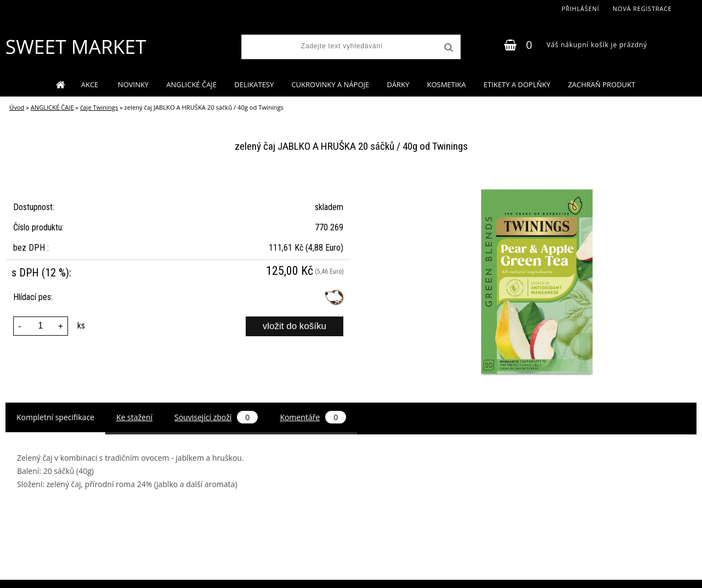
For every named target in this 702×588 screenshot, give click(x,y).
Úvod (17, 107)
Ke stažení (134, 417)
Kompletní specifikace (55, 417)
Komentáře (313, 417)
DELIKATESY (254, 84)
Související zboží (216, 417)
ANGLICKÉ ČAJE (191, 84)
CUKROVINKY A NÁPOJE (330, 84)
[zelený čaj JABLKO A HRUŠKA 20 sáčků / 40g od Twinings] (536, 181)
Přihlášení (581, 9)
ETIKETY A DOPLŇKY (517, 84)
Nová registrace (642, 9)
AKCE (91, 84)
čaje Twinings (99, 107)
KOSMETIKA (446, 84)
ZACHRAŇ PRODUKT (602, 84)
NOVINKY (133, 84)
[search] (448, 48)
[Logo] (75, 47)
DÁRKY (398, 84)
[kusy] (41, 326)
